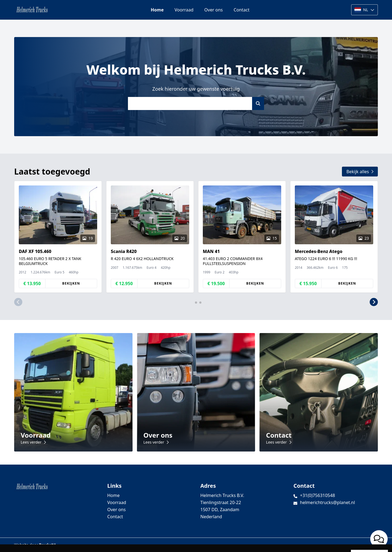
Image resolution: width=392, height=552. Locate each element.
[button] (18, 302)
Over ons (214, 10)
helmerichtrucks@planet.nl (327, 502)
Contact (241, 10)
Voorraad (184, 10)
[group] (58, 237)
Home (157, 10)
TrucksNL (48, 545)
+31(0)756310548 (318, 495)
